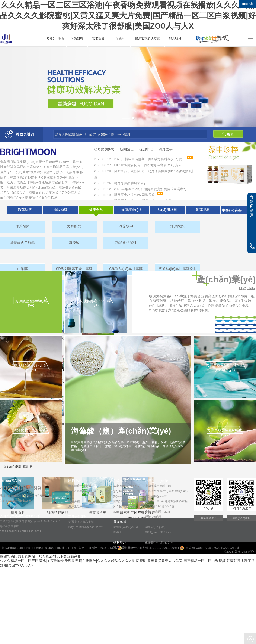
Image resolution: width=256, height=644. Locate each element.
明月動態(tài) (104, 149)
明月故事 (166, 149)
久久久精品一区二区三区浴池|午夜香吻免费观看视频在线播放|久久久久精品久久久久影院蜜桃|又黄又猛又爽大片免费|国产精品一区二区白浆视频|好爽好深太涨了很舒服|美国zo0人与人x (128, 16)
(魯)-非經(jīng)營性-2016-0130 (93, 548)
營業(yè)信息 (153, 517)
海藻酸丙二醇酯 (23, 243)
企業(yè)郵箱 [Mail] (158, 512)
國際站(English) (155, 527)
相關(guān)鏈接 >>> (158, 532)
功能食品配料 (126, 243)
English (247, 4)
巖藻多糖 (74, 501)
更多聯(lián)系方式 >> (159, 542)
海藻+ (120, 38)
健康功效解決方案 (147, 38)
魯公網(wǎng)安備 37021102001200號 (147, 548)
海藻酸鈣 (74, 226)
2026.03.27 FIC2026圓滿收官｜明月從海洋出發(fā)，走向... (139, 165)
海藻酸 (74, 243)
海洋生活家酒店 (9, 526)
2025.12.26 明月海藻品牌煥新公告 (120, 183)
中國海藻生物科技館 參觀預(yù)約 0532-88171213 (30, 521)
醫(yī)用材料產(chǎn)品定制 (86, 527)
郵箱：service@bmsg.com (16, 501)
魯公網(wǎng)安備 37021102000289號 (210, 548)
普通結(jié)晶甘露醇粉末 (177, 269)
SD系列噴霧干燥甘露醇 (74, 269)
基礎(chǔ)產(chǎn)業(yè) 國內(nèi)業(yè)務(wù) (127, 491)
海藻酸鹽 (77, 38)
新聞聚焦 (127, 149)
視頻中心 (146, 149)
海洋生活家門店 (78, 506)
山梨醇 (23, 269)
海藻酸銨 (177, 226)
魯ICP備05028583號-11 (53, 548)
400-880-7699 (21, 488)
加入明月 (175, 38)
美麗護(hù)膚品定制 (81, 522)
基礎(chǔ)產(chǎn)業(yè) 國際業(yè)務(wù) (127, 506)
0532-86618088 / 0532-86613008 (21, 532)
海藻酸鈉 (23, 226)
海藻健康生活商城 (80, 486)
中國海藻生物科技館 (158, 486)
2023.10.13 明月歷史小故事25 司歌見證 (124, 195)
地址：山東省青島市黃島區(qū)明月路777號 (26, 496)
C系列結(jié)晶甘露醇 (126, 269)
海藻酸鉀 (126, 226)
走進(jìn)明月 (56, 38)
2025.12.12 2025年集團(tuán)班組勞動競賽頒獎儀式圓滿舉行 (140, 189)
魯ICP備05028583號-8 (17, 548)
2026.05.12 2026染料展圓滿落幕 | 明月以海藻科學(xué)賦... (139, 159)
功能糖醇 (98, 38)
